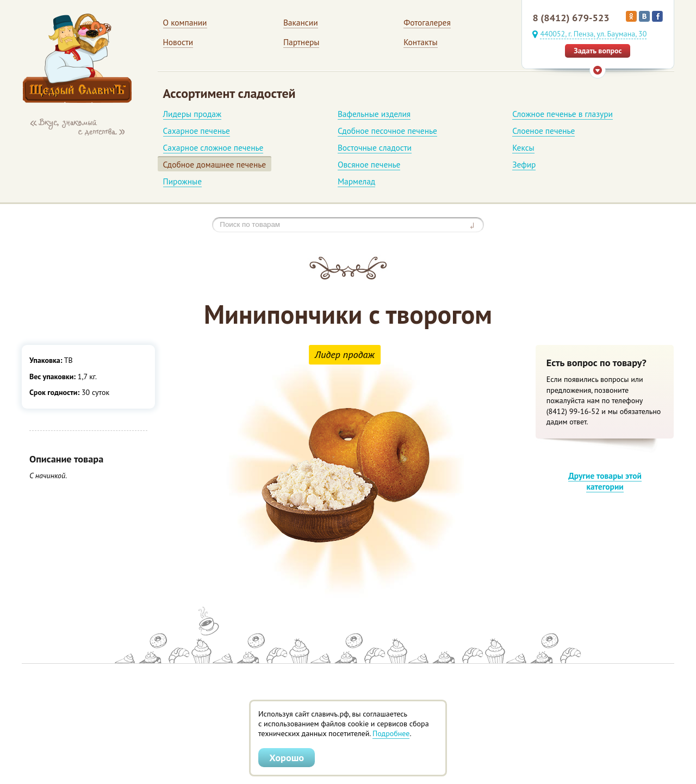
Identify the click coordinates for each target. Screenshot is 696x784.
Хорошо (287, 757)
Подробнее (391, 733)
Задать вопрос (598, 51)
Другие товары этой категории (605, 481)
